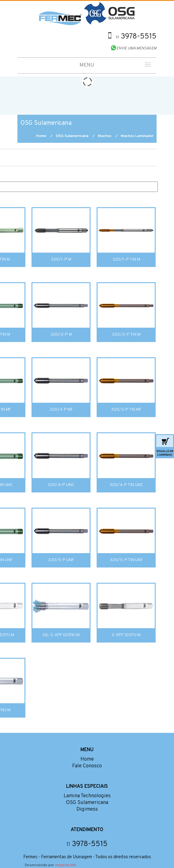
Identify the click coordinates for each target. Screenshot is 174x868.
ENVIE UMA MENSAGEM (137, 49)
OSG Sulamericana (72, 136)
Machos (105, 136)
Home (41, 136)
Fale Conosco (87, 766)
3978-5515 (136, 37)
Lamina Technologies (87, 796)
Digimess (87, 809)
